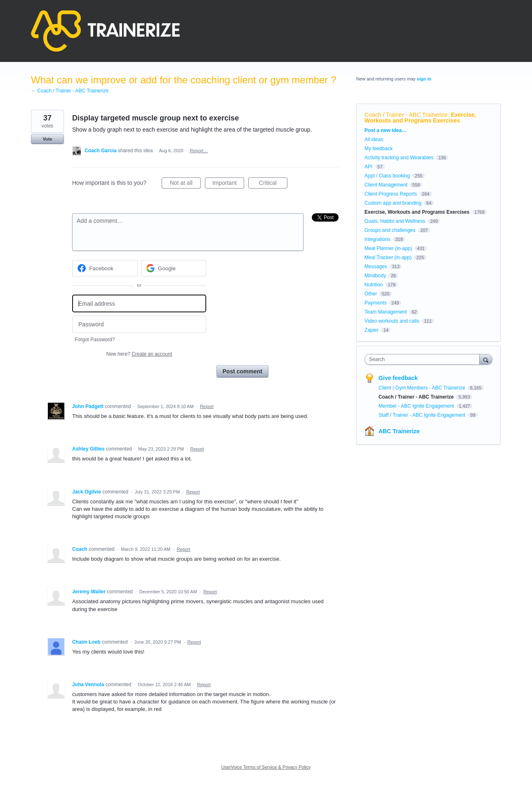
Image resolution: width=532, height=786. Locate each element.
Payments (375, 303)
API (368, 167)
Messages (376, 267)
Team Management (386, 312)
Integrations (378, 239)
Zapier (372, 330)
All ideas (374, 139)
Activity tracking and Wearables (399, 158)
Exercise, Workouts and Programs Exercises (420, 118)
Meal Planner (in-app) (388, 248)
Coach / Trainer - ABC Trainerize (406, 115)
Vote (47, 139)
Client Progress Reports (391, 194)
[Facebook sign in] (105, 268)
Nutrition (374, 285)
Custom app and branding (393, 203)
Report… (199, 151)
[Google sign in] (174, 268)
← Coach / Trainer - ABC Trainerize (70, 91)
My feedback (379, 149)
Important (228, 184)
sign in (424, 79)
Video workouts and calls (392, 321)
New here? (139, 354)
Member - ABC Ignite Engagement (417, 406)
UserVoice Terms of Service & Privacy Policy (266, 767)
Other (371, 294)
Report (207, 406)
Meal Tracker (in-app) (388, 257)
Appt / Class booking (387, 176)
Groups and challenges (390, 230)
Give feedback (398, 378)
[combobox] (424, 359)
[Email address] (139, 303)
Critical (273, 184)
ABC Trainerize (399, 431)
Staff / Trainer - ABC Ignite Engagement (423, 415)
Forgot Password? (95, 340)
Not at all (185, 184)
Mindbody (375, 276)
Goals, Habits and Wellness (395, 221)
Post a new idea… (386, 130)
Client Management (386, 185)
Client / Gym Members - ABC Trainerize (423, 388)
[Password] (139, 325)
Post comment (242, 371)
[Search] (486, 359)
